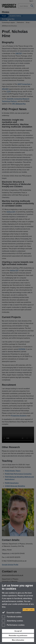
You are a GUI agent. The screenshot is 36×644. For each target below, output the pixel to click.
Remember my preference (18, 636)
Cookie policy (29, 610)
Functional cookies (12, 617)
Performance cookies (13, 625)
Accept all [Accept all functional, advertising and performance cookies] (18, 631)
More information (18, 640)
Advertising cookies (12, 621)
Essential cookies (11, 612)
